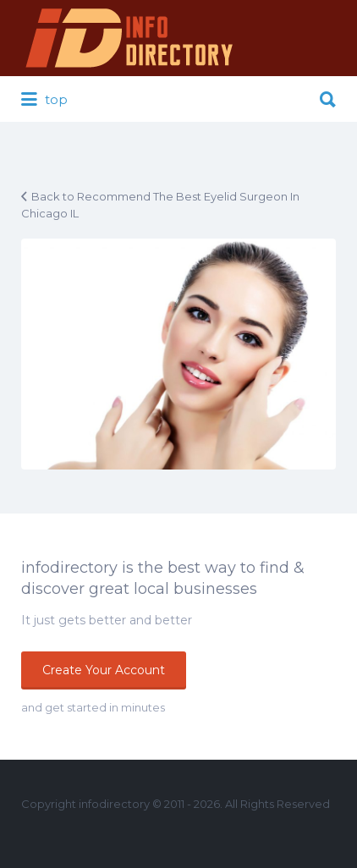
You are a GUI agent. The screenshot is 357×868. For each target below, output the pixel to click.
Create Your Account (104, 670)
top (44, 100)
